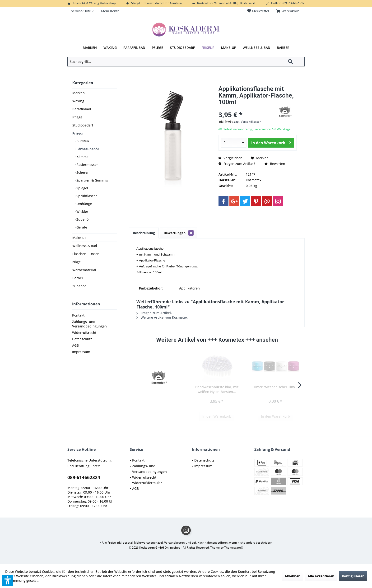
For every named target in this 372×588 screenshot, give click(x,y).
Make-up (79, 238)
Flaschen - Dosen (86, 254)
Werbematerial (84, 270)
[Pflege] (158, 48)
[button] (8, 580)
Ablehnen (293, 576)
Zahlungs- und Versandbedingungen (89, 324)
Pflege (77, 117)
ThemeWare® (234, 548)
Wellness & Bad (85, 246)
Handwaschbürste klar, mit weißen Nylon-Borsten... (217, 389)
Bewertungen (179, 233)
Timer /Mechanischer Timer (275, 387)
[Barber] (283, 48)
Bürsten (82, 141)
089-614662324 (84, 477)
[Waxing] (110, 48)
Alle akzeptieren (321, 576)
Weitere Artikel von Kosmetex (162, 317)
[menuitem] (289, 11)
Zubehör (83, 219)
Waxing (78, 101)
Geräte (81, 227)
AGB (75, 345)
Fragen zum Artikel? (237, 164)
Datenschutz (82, 339)
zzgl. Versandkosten (248, 122)
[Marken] (90, 48)
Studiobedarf (83, 125)
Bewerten (275, 164)
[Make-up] (229, 48)
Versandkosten (174, 543)
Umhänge (84, 204)
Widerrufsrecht (84, 333)
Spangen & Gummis (92, 180)
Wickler (82, 212)
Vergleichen (230, 158)
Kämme (82, 157)
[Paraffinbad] (134, 48)
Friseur (78, 133)
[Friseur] (208, 48)
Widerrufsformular (147, 483)
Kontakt (78, 315)
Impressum (81, 352)
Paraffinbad (82, 109)
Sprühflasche (86, 196)
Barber (78, 278)
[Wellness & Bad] (256, 48)
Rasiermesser (87, 165)
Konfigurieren (353, 576)
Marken (79, 93)
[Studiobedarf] (182, 48)
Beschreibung (144, 233)
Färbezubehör (87, 149)
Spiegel (82, 188)
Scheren (82, 172)
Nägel (77, 262)
